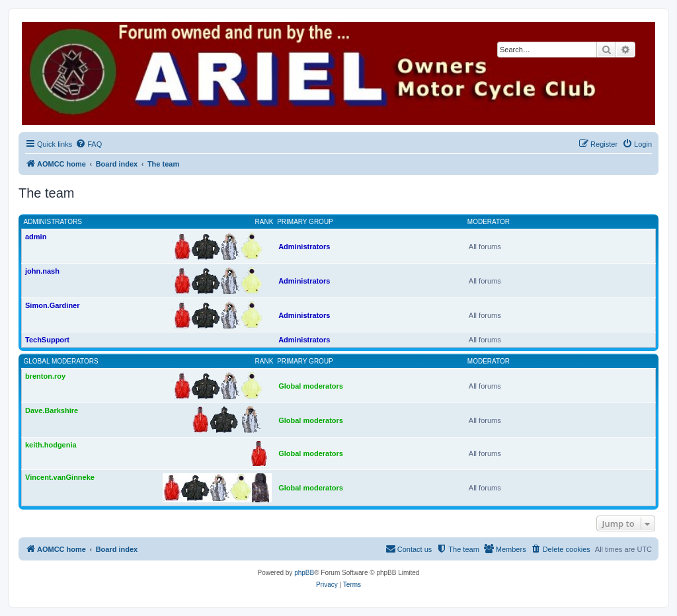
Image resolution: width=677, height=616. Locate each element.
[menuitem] (89, 144)
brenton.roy (45, 376)
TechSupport (47, 340)
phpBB (304, 573)
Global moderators (61, 361)
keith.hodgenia (51, 445)
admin (36, 237)
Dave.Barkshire (52, 410)
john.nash (42, 271)
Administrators (53, 222)
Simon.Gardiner (53, 305)
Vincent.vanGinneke (60, 477)
